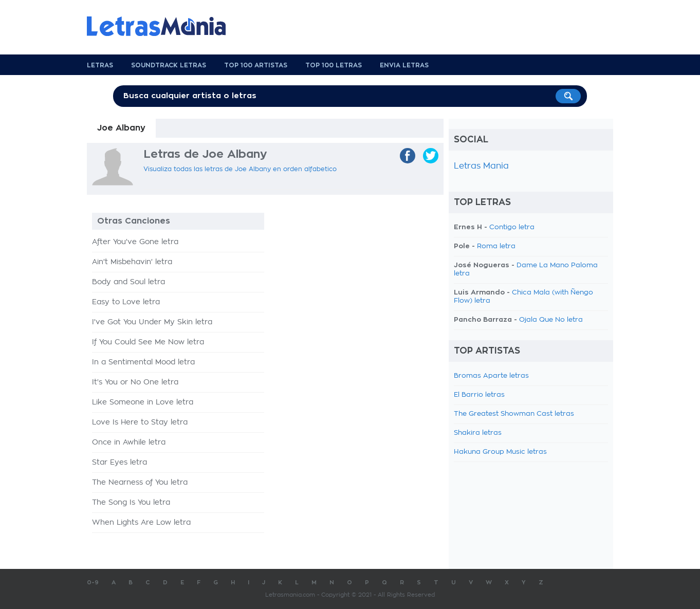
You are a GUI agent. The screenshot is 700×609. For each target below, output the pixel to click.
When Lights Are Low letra (141, 523)
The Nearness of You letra (140, 483)
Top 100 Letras (334, 65)
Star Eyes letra (119, 463)
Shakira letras (478, 433)
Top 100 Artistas (256, 65)
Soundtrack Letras (169, 65)
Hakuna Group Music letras (500, 452)
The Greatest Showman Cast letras (514, 414)
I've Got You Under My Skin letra (152, 322)
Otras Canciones (134, 221)
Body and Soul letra (128, 282)
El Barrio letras (479, 395)
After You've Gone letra (135, 242)
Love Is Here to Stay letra (140, 422)
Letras (100, 65)
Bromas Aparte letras (491, 376)
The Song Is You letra (131, 503)
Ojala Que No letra (551, 320)
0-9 (93, 583)
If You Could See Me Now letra (148, 342)
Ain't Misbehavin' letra (132, 262)
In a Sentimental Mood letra (143, 362)
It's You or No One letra (135, 382)
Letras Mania (481, 166)
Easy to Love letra (126, 302)
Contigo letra (512, 227)
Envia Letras (404, 65)
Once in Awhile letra (129, 442)
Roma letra (496, 246)
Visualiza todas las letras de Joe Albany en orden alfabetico (240, 169)
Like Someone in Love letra (143, 402)
